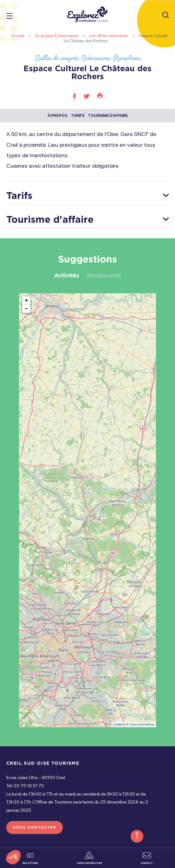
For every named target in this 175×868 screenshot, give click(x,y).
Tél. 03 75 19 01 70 (25, 786)
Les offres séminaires (109, 36)
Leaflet (118, 724)
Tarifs (78, 116)
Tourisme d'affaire (108, 116)
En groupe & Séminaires (57, 36)
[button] (13, 857)
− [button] (26, 309)
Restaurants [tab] (104, 275)
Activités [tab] (67, 275)
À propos (57, 116)
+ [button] (26, 301)
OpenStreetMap (142, 724)
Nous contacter (35, 827)
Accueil (18, 36)
